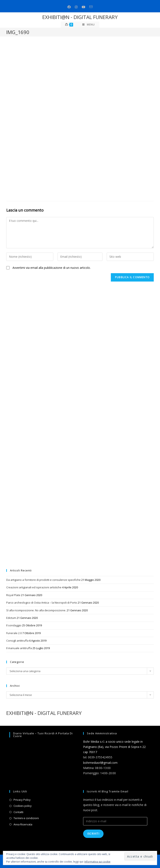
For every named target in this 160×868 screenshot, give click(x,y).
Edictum (11, 618)
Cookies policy (23, 806)
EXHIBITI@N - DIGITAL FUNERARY (80, 17)
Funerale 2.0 (14, 633)
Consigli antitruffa (17, 641)
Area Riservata (23, 824)
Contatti (18, 812)
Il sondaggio (14, 625)
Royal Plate (13, 595)
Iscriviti (93, 834)
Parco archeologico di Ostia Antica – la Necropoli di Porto (42, 603)
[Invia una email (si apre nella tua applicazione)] (91, 7)
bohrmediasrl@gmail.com (100, 763)
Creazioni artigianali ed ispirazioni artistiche (34, 587)
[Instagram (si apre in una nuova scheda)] (76, 7)
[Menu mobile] (89, 25)
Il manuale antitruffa (19, 648)
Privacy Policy (22, 800)
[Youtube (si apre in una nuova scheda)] (83, 7)
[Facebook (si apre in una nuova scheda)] (69, 7)
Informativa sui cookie (97, 862)
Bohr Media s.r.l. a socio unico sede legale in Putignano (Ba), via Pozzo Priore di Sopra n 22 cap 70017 (114, 747)
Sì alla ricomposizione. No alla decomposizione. (36, 610)
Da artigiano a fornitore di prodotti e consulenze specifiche (43, 580)
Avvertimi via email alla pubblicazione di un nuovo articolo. (52, 268)
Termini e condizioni (26, 818)
